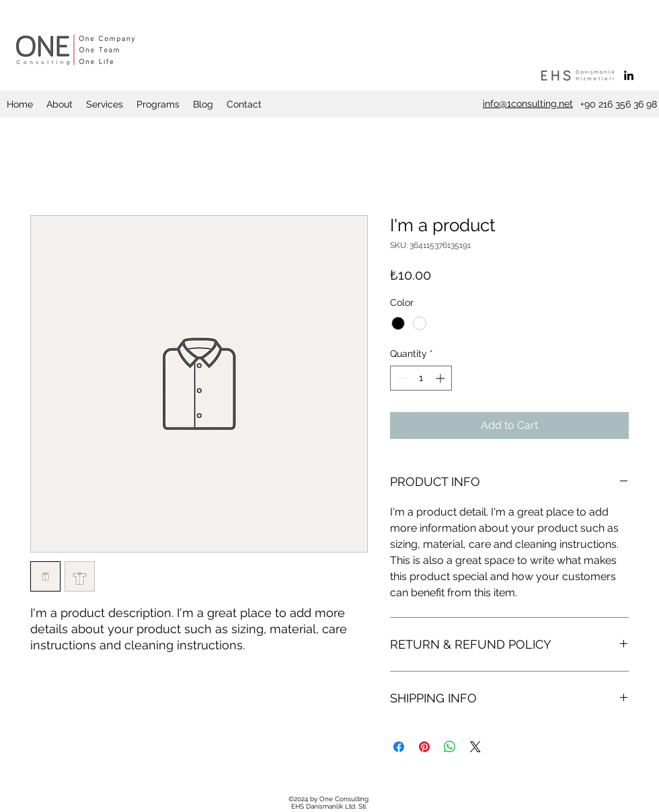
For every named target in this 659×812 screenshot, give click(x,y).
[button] (60, 104)
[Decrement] (400, 378)
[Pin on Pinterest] (424, 747)
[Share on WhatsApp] (450, 747)
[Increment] (441, 378)
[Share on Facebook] (399, 747)
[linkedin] (629, 75)
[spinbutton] (421, 378)
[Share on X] (475, 747)
